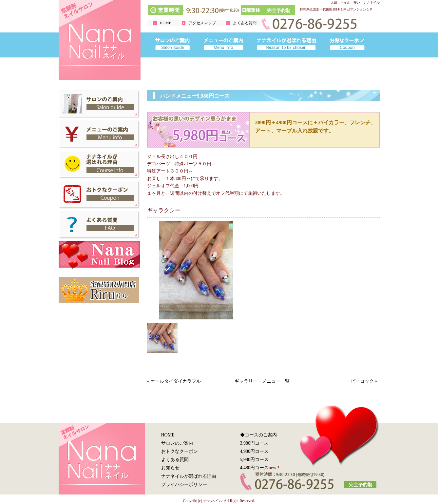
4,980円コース (255, 451)
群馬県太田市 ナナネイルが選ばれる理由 (99, 165)
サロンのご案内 (177, 443)
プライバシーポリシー (184, 484)
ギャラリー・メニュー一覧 (262, 381)
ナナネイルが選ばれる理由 (189, 476)
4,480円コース (255, 468)
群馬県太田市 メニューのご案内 (99, 134)
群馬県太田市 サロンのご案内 (99, 104)
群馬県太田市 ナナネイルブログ (99, 255)
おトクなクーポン (180, 451)
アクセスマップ (202, 23)
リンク (172, 44)
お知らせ (170, 468)
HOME (166, 23)
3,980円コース (255, 443)
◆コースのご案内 (258, 435)
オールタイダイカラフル (176, 381)
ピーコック (362, 381)
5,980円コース (255, 460)
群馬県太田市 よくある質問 (99, 225)
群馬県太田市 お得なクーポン (99, 195)
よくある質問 (245, 23)
